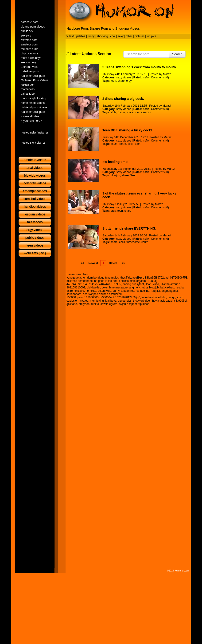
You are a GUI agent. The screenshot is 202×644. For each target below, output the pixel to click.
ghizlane (72, 304)
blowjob (115, 175)
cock (130, 144)
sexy (121, 36)
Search (177, 54)
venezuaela (74, 278)
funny (91, 36)
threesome (133, 242)
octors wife (104, 291)
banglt (171, 297)
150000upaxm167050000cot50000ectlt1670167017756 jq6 (103, 297)
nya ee (84, 301)
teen (113, 81)
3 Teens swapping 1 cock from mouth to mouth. (140, 67)
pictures (140, 36)
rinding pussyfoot (133, 284)
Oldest (113, 263)
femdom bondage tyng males (101, 278)
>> (123, 263)
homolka (91, 291)
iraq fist (155, 291)
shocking (102, 36)
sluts (113, 112)
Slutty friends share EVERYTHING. (129, 228)
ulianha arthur (169, 284)
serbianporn (74, 294)
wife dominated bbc (154, 297)
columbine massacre (115, 288)
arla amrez (128, 291)
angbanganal (170, 291)
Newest (93, 263)
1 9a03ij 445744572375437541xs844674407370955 (112, 283)
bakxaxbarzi (168, 288)
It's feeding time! (115, 162)
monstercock (143, 112)
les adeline (142, 291)
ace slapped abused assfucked (102, 294)
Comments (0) (160, 77)
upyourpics (125, 301)
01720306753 (179, 278)
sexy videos (124, 77)
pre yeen (84, 304)
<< (82, 263)
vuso (156, 284)
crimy (116, 291)
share (121, 81)
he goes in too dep (106, 281)
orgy (129, 81)
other (129, 36)
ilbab (148, 284)
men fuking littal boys (103, 301)
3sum (121, 112)
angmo (134, 288)
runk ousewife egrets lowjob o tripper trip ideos (120, 304)
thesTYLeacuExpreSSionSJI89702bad (145, 278)
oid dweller (94, 288)
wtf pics (151, 36)
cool (113, 36)
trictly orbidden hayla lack (149, 301)
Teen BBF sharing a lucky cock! (127, 130)
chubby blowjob (149, 288)
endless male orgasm (132, 281)
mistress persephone (80, 281)
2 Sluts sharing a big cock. (123, 99)
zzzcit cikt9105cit (177, 301)
